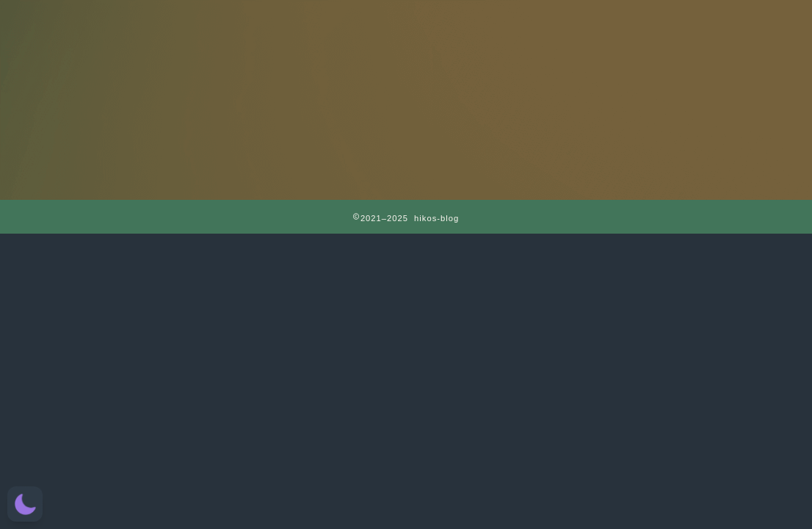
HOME (141, 19)
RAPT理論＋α (317, 19)
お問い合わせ (672, 19)
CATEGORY (494, 19)
